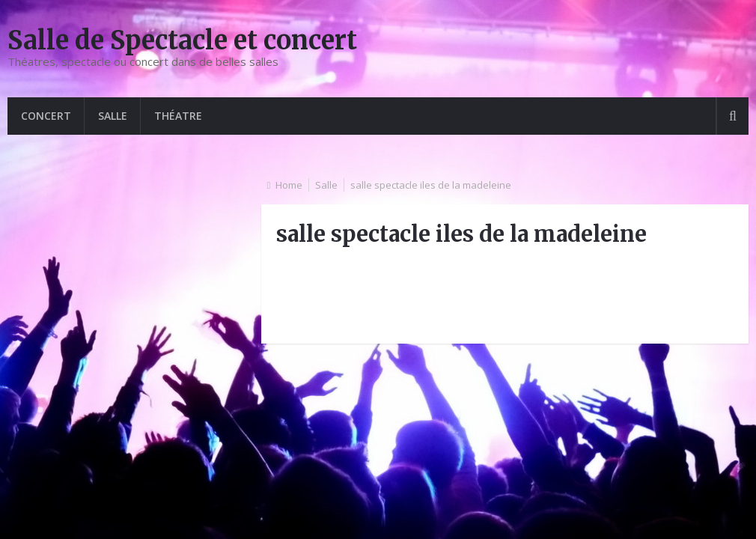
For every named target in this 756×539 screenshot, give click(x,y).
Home (289, 185)
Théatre (178, 116)
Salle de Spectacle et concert (182, 40)
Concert (46, 116)
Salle (113, 116)
